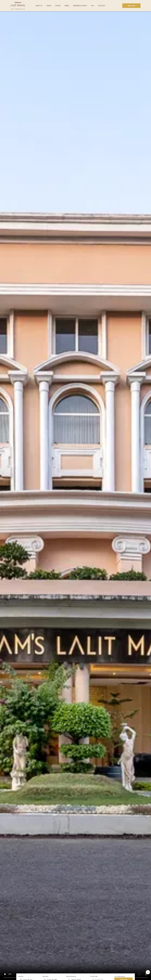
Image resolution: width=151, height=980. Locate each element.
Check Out (45, 976)
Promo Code (94, 976)
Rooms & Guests (71, 976)
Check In (21, 976)
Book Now (131, 6)
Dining (67, 6)
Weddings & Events (80, 6)
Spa (93, 6)
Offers (58, 6)
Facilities (102, 6)
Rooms (49, 6)
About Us (39, 6)
